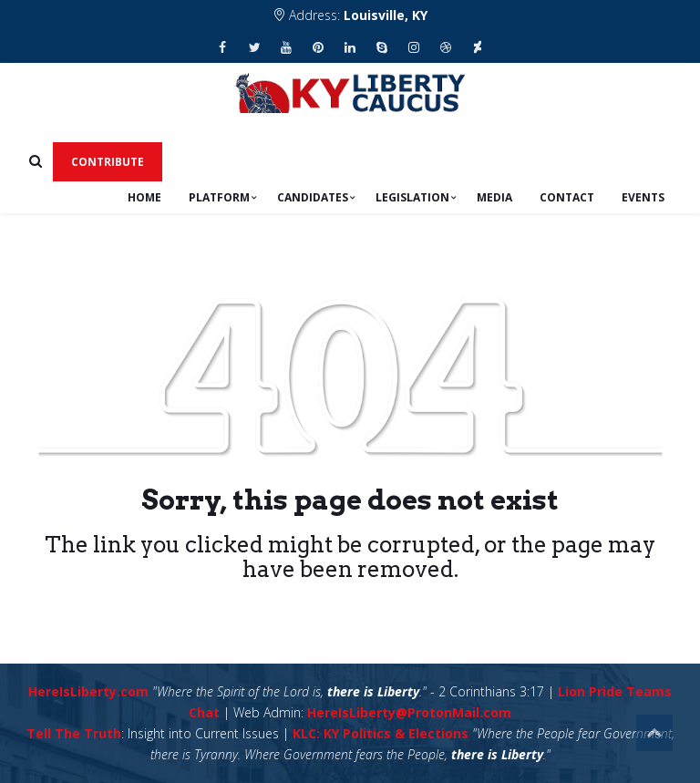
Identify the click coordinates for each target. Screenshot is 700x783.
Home (144, 197)
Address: (350, 15)
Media (494, 197)
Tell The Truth (74, 733)
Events (643, 197)
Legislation (412, 197)
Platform (219, 197)
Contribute (108, 162)
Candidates (313, 197)
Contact (567, 197)
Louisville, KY (386, 15)
